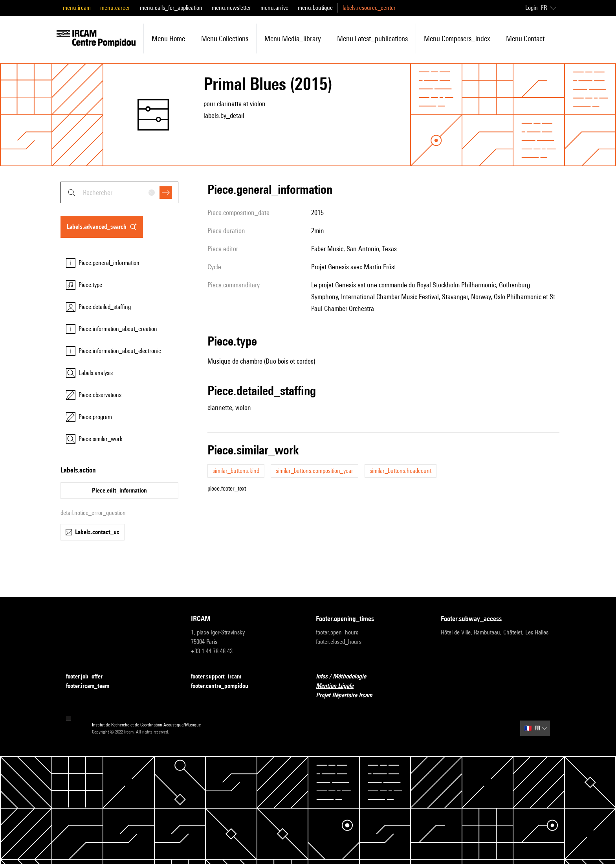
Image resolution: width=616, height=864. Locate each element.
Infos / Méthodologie (346, 677)
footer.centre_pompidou (224, 686)
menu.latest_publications (372, 39)
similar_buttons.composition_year (314, 471)
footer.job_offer (89, 677)
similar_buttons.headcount (401, 471)
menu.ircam (77, 8)
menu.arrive (274, 8)
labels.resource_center (369, 8)
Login (532, 8)
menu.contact (525, 39)
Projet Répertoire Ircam (349, 696)
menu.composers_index (457, 39)
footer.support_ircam (221, 677)
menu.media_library (293, 39)
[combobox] (119, 192)
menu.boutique (315, 8)
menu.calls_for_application (171, 8)
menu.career (115, 8)
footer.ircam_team (92, 686)
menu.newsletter (231, 8)
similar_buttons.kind (236, 471)
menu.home (168, 39)
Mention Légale (339, 686)
